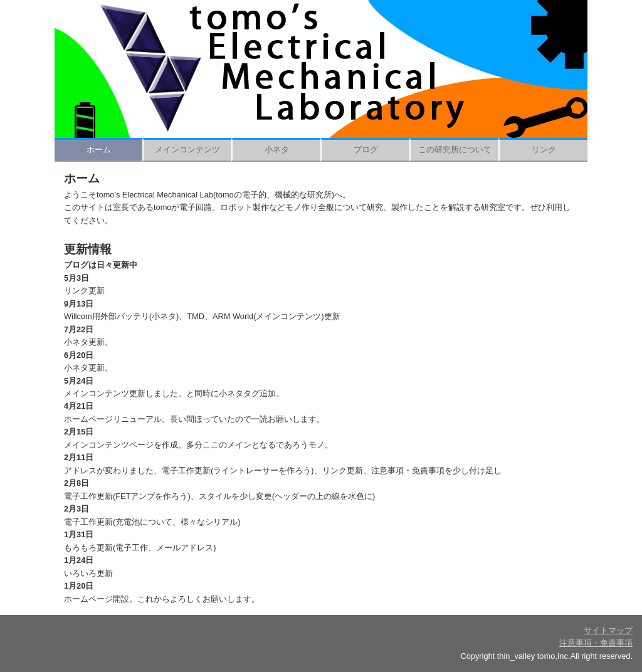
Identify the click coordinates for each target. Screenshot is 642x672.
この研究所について (455, 150)
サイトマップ (608, 630)
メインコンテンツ (187, 150)
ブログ (366, 150)
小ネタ (277, 150)
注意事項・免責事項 (596, 643)
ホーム (99, 150)
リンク (544, 150)
